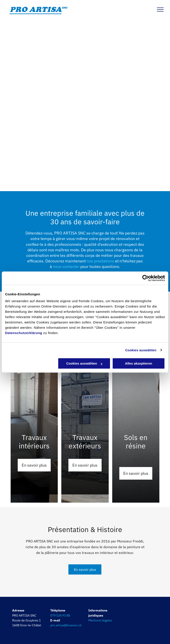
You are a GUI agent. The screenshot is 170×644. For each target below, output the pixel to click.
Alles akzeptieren (139, 363)
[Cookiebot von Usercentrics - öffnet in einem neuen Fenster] (146, 278)
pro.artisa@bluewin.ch (66, 625)
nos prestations (100, 261)
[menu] (160, 10)
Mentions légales (100, 620)
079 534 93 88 (60, 615)
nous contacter (66, 266)
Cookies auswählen (141, 350)
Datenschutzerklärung (24, 333)
